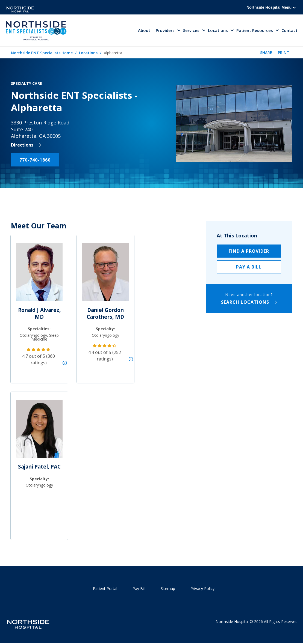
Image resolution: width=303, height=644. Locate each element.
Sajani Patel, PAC (39, 467)
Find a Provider (249, 251)
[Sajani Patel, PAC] (39, 431)
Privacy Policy (202, 589)
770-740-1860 (35, 160)
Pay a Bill (249, 267)
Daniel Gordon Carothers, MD (105, 314)
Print (284, 53)
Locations (88, 53)
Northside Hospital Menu (271, 7)
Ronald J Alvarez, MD (39, 314)
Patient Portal (105, 589)
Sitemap (168, 589)
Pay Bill (139, 589)
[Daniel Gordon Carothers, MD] (105, 275)
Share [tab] (266, 53)
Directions (22, 145)
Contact (289, 31)
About (144, 31)
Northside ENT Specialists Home (42, 53)
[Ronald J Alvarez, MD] (39, 275)
